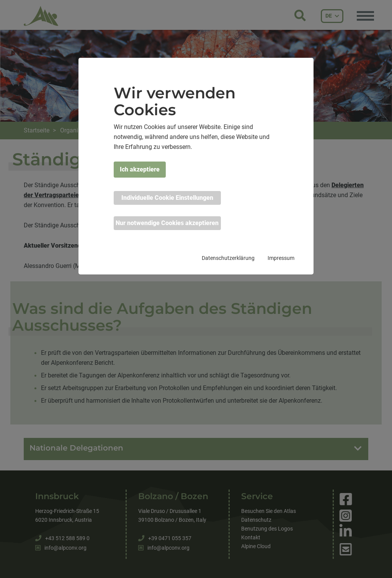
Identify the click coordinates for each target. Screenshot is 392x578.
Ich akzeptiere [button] (140, 169)
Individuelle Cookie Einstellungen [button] (167, 198)
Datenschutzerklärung (228, 258)
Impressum (281, 258)
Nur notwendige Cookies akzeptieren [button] (167, 223)
